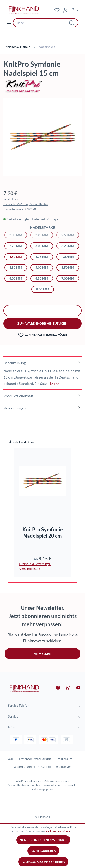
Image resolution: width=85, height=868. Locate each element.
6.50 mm (42, 278)
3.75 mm (42, 257)
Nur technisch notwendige (43, 840)
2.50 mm (70, 235)
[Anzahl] (43, 311)
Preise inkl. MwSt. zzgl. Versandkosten (26, 204)
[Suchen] (72, 23)
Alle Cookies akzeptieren (43, 862)
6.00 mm (16, 278)
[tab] (42, 373)
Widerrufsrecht (24, 767)
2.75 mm (16, 246)
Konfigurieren (43, 851)
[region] (42, 139)
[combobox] (42, 23)
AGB (10, 759)
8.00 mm (43, 289)
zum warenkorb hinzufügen (42, 323)
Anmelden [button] (43, 654)
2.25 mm (44, 235)
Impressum (64, 759)
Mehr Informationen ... (60, 831)
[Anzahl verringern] (9, 311)
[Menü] (9, 23)
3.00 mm (42, 246)
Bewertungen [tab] (42, 408)
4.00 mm (68, 257)
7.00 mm (68, 278)
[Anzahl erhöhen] (76, 311)
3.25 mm (68, 246)
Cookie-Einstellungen (57, 767)
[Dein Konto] (65, 10)
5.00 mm (42, 267)
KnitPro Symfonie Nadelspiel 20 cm (43, 533)
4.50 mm (16, 267)
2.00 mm (18, 235)
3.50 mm (16, 257)
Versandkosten (17, 785)
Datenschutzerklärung (35, 759)
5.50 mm (68, 267)
